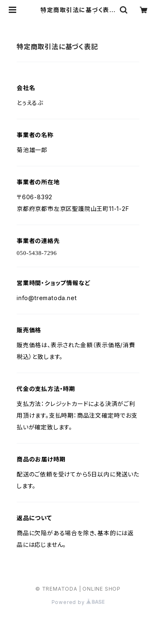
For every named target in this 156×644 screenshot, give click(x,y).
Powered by (78, 602)
